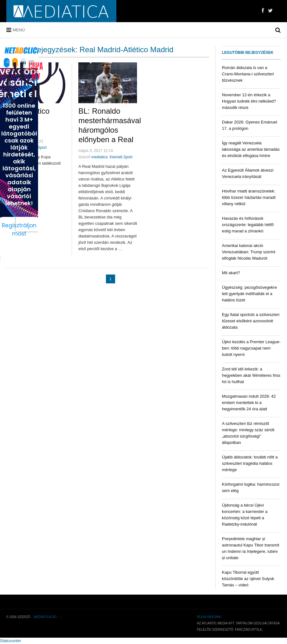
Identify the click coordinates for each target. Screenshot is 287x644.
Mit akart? (231, 273)
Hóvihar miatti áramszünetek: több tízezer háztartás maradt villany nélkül (249, 197)
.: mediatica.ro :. (45, 617)
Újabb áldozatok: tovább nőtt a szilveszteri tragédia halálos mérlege (250, 463)
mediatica (99, 157)
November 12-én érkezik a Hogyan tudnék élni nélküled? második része (249, 101)
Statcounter (11, 641)
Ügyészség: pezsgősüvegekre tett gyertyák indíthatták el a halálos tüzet (249, 294)
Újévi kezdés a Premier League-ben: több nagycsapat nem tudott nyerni (251, 348)
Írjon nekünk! (209, 617)
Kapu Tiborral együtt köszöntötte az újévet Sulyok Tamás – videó (248, 579)
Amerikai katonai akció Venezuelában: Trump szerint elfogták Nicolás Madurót (249, 252)
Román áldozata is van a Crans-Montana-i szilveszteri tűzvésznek (248, 74)
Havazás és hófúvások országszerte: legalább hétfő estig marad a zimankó (248, 225)
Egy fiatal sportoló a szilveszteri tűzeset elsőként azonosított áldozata (251, 321)
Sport (42, 148)
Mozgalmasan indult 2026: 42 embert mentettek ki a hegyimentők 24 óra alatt (249, 403)
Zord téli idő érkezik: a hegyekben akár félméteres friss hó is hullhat (251, 375)
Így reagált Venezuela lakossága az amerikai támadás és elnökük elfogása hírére (251, 149)
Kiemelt (116, 157)
